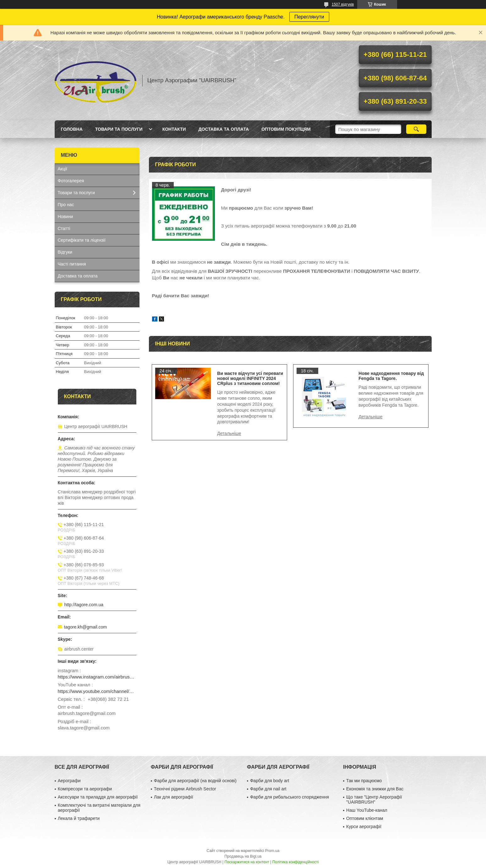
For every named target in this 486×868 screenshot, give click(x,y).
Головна (72, 129)
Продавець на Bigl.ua (243, 856)
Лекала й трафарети (79, 818)
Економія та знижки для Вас (375, 789)
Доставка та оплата (224, 129)
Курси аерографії (364, 827)
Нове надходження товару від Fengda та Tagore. (391, 376)
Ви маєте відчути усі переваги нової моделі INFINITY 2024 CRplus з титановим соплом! (250, 378)
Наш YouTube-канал (367, 810)
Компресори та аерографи (85, 789)
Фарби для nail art (268, 789)
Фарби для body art (270, 781)
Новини (66, 217)
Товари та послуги (119, 129)
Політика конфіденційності (296, 862)
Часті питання (72, 264)
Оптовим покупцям (286, 129)
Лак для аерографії (174, 797)
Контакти (174, 129)
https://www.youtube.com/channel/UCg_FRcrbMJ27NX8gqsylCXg (97, 691)
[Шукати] (416, 129)
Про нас (66, 205)
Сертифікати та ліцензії (82, 240)
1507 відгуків (343, 4)
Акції (63, 169)
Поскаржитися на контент (247, 862)
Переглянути (309, 17)
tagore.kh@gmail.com (85, 627)
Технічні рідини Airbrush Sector (185, 789)
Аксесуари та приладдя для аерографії (98, 797)
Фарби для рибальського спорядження (289, 797)
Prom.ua (272, 851)
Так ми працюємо (364, 781)
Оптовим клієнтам (365, 818)
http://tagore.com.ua (84, 605)
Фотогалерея (71, 181)
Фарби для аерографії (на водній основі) (195, 781)
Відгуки (65, 252)
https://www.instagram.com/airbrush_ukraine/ (97, 677)
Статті (64, 228)
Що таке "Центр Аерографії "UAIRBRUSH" (374, 799)
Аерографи (69, 781)
